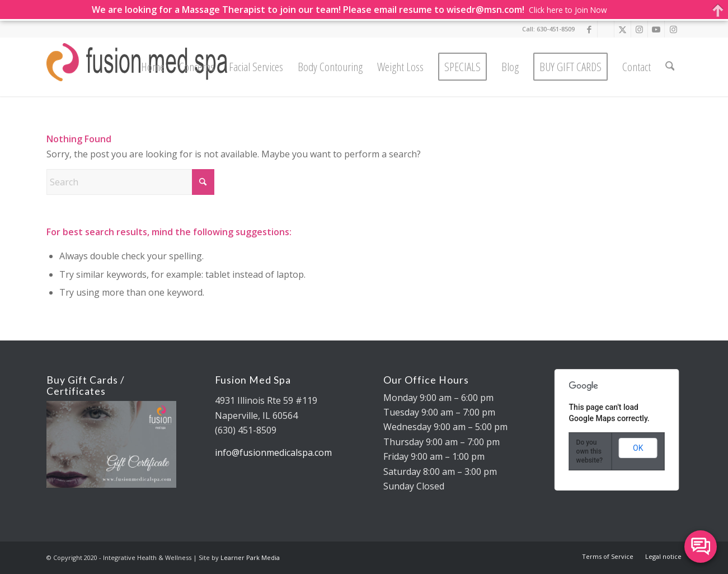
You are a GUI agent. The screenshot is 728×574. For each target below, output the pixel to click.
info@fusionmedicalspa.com (273, 452)
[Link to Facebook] (589, 29)
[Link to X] (623, 29)
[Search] (670, 67)
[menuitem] (153, 67)
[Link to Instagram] (639, 29)
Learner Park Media (250, 557)
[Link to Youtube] (656, 29)
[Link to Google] (606, 29)
